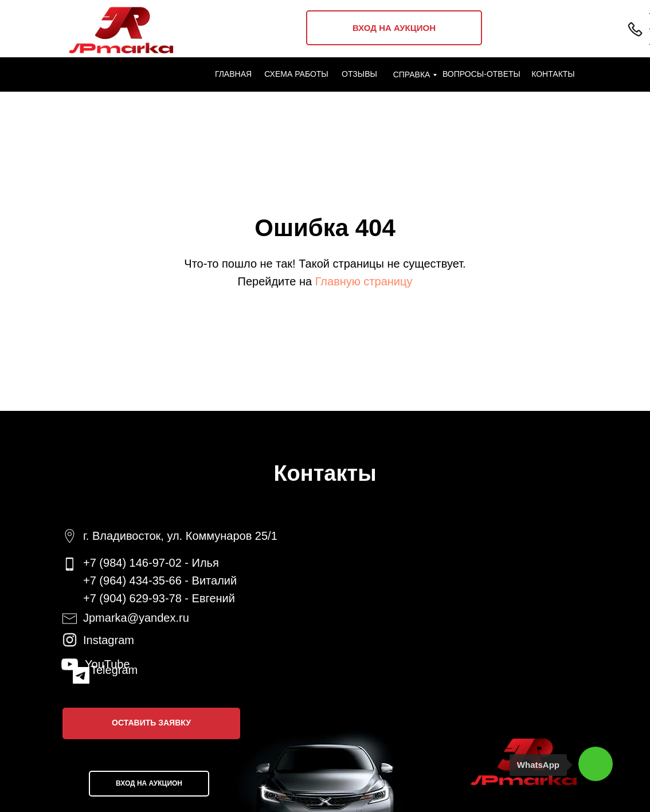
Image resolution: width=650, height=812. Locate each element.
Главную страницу (364, 281)
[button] (151, 723)
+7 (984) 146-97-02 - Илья (151, 563)
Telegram (114, 670)
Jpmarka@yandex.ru (136, 618)
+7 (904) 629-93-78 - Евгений (159, 598)
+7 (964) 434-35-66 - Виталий (160, 580)
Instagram (109, 640)
